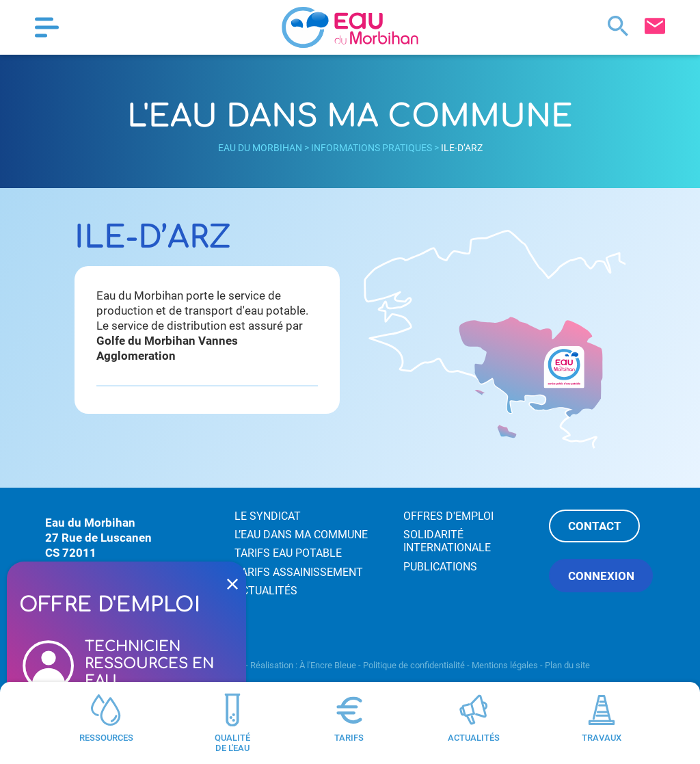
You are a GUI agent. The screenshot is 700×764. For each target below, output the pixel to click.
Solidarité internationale (447, 541)
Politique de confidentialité (414, 665)
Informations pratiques (372, 148)
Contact (595, 526)
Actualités (266, 591)
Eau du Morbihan (260, 148)
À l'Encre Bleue (328, 665)
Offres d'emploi (448, 516)
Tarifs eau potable (288, 553)
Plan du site (567, 665)
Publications (440, 567)
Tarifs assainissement (299, 572)
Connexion (601, 576)
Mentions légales (505, 665)
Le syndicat (268, 516)
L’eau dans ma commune (301, 535)
